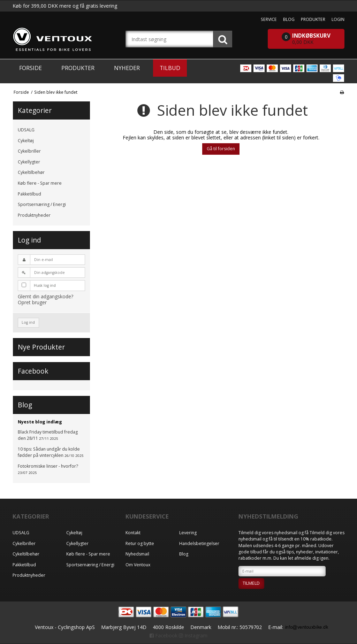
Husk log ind (45, 285)
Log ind (28, 322)
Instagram (193, 635)
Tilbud (170, 68)
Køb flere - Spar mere (40, 183)
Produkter (78, 68)
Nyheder (127, 68)
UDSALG (26, 130)
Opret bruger (32, 302)
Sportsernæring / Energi (42, 204)
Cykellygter (29, 162)
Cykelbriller (29, 151)
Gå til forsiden (221, 149)
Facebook (164, 635)
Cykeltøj (26, 141)
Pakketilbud (29, 194)
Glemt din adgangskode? (45, 296)
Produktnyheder (34, 215)
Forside (31, 68)
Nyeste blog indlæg (40, 422)
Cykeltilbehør (31, 172)
